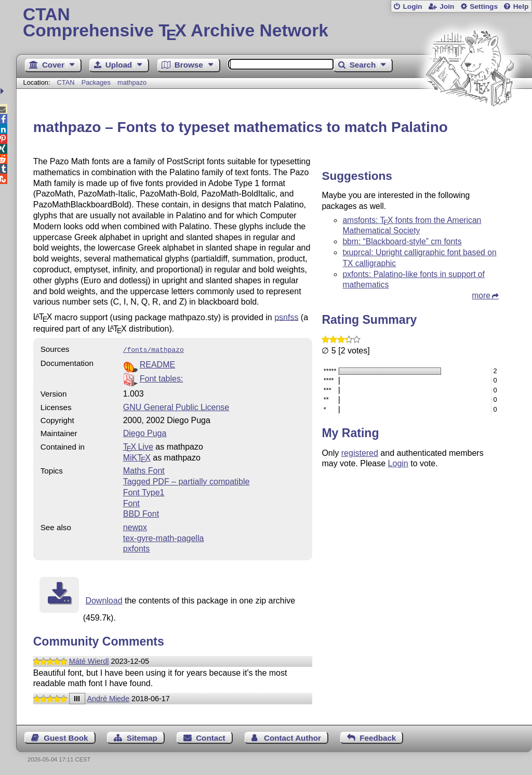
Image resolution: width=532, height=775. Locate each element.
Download (104, 600)
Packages (97, 82)
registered (360, 453)
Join (447, 6)
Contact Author (292, 737)
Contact (211, 737)
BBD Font (141, 513)
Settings (484, 6)
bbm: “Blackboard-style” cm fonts (402, 241)
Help (521, 6)
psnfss (286, 317)
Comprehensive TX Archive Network (274, 23)
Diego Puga (145, 432)
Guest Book (66, 737)
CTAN (66, 82)
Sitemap (142, 737)
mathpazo (132, 82)
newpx (135, 526)
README (157, 364)
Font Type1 (144, 491)
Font (131, 502)
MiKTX (137, 457)
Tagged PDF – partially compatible (187, 481)
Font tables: (162, 378)
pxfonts (137, 548)
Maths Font (144, 470)
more (481, 295)
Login (412, 6)
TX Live (138, 446)
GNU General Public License (176, 406)
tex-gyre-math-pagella (164, 537)
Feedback (378, 737)
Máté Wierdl (89, 660)
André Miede (109, 698)
